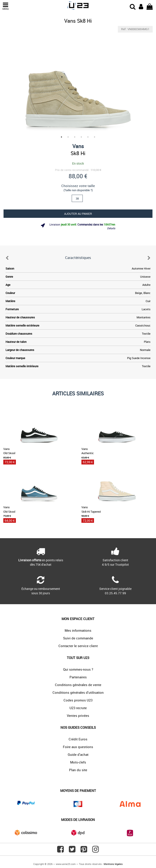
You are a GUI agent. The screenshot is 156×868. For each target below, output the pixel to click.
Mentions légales (113, 864)
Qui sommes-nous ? (78, 669)
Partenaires (78, 677)
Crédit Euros (78, 739)
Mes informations (78, 630)
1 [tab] (62, 137)
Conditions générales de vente (78, 685)
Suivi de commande (78, 638)
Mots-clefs (78, 762)
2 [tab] (68, 137)
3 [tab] (75, 137)
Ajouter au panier (78, 214)
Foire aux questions (78, 747)
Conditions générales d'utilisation (78, 692)
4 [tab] (81, 137)
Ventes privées (78, 716)
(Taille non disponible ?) (78, 190)
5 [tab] (88, 137)
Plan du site (78, 770)
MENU (6, 6)
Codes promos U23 (78, 700)
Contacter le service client (78, 646)
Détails (111, 228)
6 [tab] (95, 137)
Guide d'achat (78, 754)
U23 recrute (78, 708)
